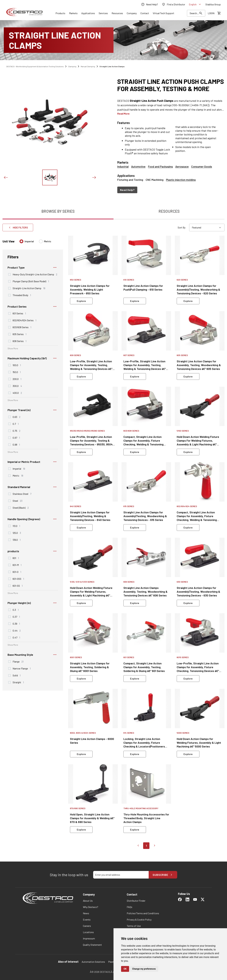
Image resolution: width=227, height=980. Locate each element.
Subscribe (163, 875)
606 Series (19, 341)
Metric (48, 241)
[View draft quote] (219, 13)
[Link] (60, 13)
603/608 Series (22, 327)
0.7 (16, 424)
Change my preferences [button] (144, 969)
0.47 (16, 637)
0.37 (16, 617)
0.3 (16, 610)
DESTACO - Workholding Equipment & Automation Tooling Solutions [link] (35, 66)
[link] (149, 4)
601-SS (18, 586)
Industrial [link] (123, 166)
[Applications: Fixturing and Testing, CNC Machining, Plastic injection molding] (171, 177)
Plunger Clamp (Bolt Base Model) (31, 281)
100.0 (17, 365)
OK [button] (125, 969)
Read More (123, 114)
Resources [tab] (169, 211)
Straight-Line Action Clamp (29, 288)
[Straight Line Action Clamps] (113, 40)
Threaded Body (22, 295)
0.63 (16, 417)
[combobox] (207, 227)
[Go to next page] (154, 846)
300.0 (17, 386)
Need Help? (127, 190)
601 (16, 558)
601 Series (19, 313)
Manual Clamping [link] (88, 66)
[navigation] (171, 190)
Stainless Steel (22, 494)
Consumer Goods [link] (202, 166)
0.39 (16, 623)
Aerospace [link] (182, 166)
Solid (17, 675)
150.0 (17, 372)
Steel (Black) (21, 508)
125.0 (17, 533)
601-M (17, 565)
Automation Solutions (93, 962)
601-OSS (18, 579)
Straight (18, 682)
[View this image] (50, 177)
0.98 (16, 444)
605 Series (19, 334)
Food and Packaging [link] (160, 166)
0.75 (16, 431)
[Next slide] (94, 177)
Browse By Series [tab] (58, 211)
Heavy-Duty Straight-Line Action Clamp (35, 274)
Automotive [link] (138, 166)
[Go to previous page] (138, 846)
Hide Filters (18, 227)
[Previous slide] (6, 177)
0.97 (16, 438)
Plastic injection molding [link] (181, 180)
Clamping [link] (72, 66)
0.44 (17, 630)
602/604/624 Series (24, 320)
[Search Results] (196, 13)
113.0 (16, 526)
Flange (18, 661)
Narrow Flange (22, 668)
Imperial (29, 241)
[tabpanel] (113, 538)
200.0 (17, 379)
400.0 (17, 393)
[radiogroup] (35, 243)
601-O (17, 572)
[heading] (171, 85)
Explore (81, 301)
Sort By (182, 227)
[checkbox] (9, 274)
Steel (17, 501)
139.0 (17, 540)
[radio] (21, 241)
